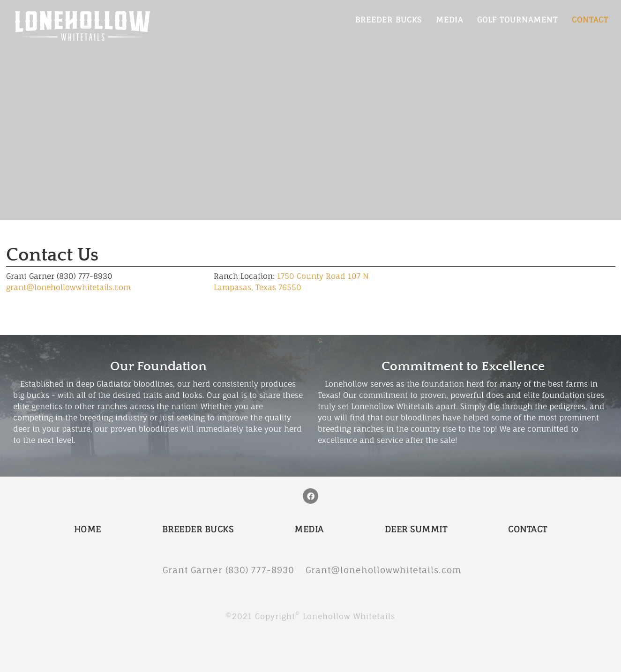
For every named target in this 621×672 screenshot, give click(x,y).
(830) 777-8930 (266, 570)
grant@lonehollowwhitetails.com (68, 287)
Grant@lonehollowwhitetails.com (384, 570)
